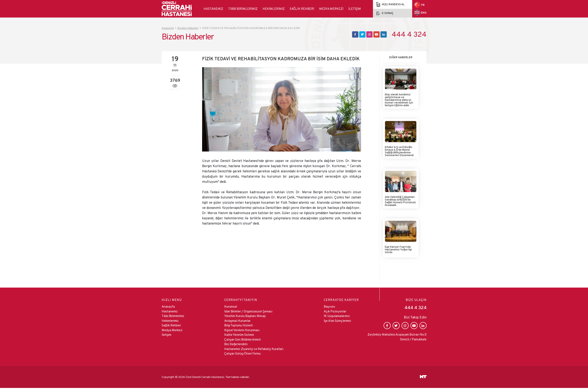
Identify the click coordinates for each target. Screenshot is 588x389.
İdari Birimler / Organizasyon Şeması (248, 311)
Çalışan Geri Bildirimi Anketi (242, 339)
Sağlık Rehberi (302, 9)
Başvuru (329, 306)
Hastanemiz (213, 9)
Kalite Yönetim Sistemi (239, 335)
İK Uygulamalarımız (337, 316)
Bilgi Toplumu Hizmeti (239, 325)
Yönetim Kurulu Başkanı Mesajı (245, 316)
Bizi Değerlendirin (236, 344)
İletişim (355, 9)
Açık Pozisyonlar (335, 311)
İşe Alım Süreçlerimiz (337, 321)
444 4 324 (409, 34)
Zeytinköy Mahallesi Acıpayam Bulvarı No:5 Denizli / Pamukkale (397, 337)
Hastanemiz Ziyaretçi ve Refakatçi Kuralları (254, 349)
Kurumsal (231, 306)
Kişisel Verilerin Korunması (242, 330)
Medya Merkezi (331, 9)
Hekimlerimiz (274, 9)
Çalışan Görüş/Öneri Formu (242, 353)
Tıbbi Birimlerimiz (243, 9)
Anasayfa (168, 306)
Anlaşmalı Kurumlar (237, 321)
